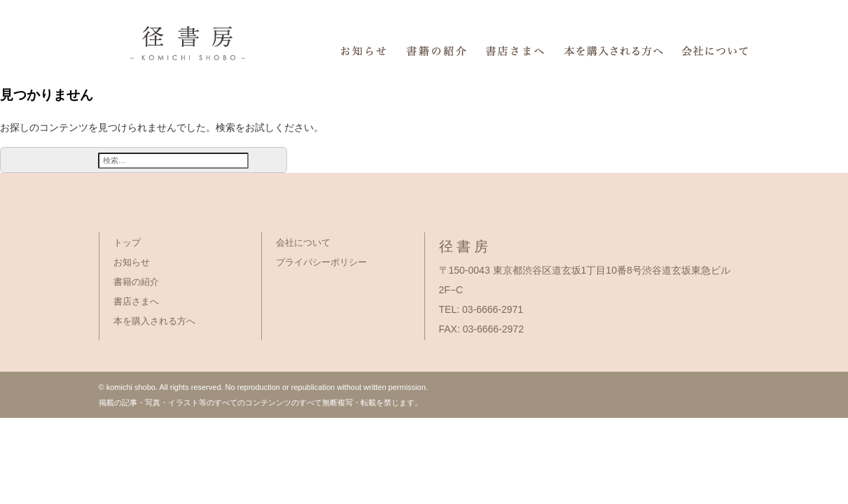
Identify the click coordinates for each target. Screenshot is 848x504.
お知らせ (132, 262)
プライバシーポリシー (321, 262)
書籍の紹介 (136, 282)
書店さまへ (136, 301)
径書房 (113, 28)
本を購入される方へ (154, 321)
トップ (127, 243)
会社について (303, 243)
